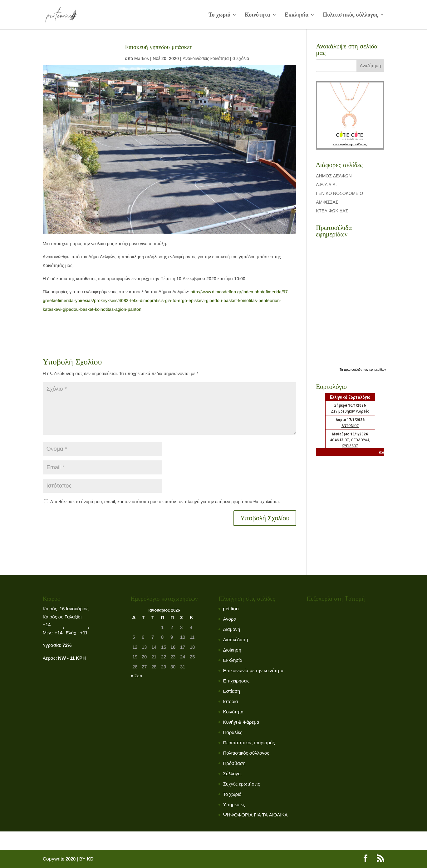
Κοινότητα (258, 15)
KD (90, 859)
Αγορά (230, 619)
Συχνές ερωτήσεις (241, 784)
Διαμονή (231, 629)
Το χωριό (219, 15)
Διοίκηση (232, 650)
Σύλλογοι (232, 774)
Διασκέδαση (235, 640)
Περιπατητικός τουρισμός (249, 743)
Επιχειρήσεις (236, 681)
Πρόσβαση (234, 763)
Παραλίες (232, 732)
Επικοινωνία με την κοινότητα (253, 670)
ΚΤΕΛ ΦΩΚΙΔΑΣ (332, 211)
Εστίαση (231, 691)
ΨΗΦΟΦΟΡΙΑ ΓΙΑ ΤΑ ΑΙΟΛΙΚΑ (255, 815)
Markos (142, 58)
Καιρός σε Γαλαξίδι (63, 617)
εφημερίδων (378, 370)
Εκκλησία (297, 15)
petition (231, 609)
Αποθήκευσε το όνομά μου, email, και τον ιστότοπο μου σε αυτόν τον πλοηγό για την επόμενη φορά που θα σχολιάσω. (165, 502)
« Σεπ (137, 675)
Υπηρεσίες (234, 804)
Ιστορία (230, 701)
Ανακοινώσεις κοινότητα (206, 58)
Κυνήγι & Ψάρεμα (241, 722)
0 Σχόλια (241, 58)
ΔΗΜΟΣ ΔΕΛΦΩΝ (334, 176)
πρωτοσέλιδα (354, 370)
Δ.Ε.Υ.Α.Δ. (326, 185)
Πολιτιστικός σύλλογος (350, 15)
